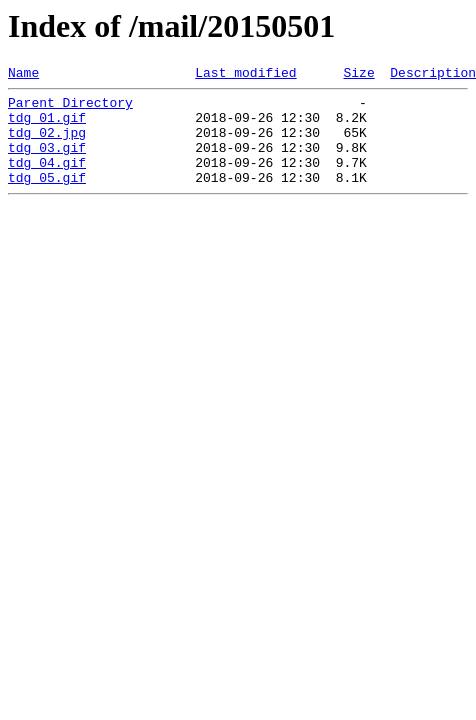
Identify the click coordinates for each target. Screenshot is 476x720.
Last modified (245, 75)
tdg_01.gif (47, 126)
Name (23, 75)
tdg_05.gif (47, 198)
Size (358, 75)
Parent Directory (70, 108)
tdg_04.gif (47, 180)
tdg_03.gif (47, 162)
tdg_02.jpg (47, 144)
